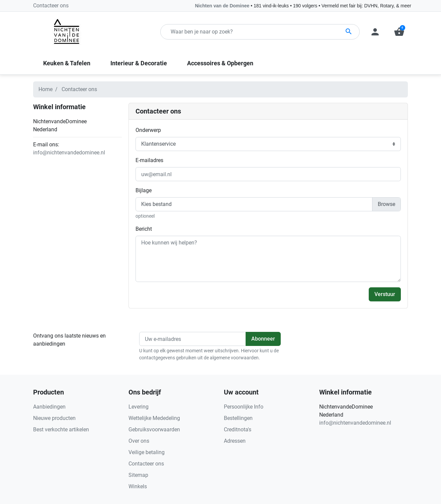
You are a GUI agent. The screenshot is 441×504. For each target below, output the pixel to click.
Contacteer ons (51, 6)
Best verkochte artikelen (61, 429)
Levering (139, 407)
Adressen (235, 441)
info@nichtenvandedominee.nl (69, 153)
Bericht (144, 229)
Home (46, 89)
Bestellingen (238, 418)
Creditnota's (238, 429)
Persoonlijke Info (244, 407)
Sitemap (138, 475)
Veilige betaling (147, 452)
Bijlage (144, 190)
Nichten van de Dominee (223, 6)
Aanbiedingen (49, 407)
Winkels (138, 486)
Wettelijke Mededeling (154, 418)
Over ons (139, 441)
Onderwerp (148, 130)
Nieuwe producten (54, 418)
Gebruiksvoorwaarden (154, 429)
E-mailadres (149, 160)
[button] (399, 32)
